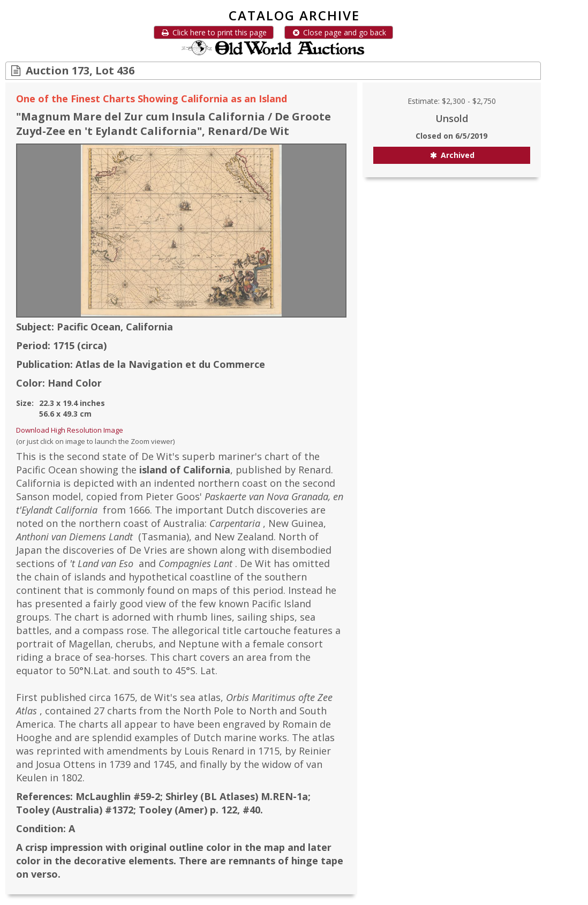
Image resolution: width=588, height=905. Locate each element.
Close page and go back (339, 32)
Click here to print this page (214, 32)
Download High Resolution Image (70, 430)
